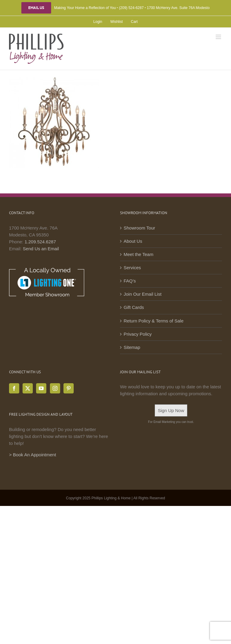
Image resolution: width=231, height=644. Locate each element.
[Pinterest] (69, 388)
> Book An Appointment (32, 455)
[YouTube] (41, 388)
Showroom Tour (139, 228)
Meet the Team (139, 254)
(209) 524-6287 (131, 8)
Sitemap (132, 347)
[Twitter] (28, 388)
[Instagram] (55, 388)
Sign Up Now (171, 410)
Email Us (36, 8)
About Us (133, 241)
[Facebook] (14, 388)
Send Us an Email (41, 249)
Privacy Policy (138, 334)
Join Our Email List (143, 294)
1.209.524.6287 (40, 242)
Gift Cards (134, 307)
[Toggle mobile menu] (219, 37)
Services (132, 268)
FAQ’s (130, 281)
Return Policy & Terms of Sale (154, 321)
